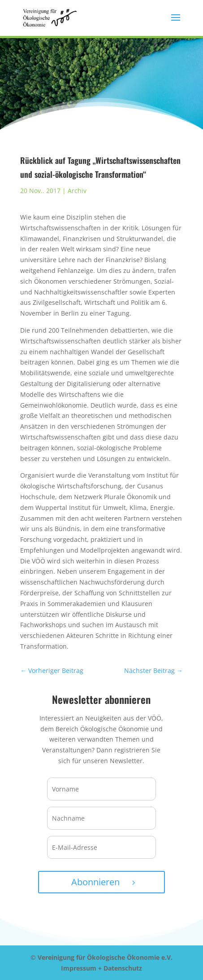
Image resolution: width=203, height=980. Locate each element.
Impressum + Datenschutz (101, 968)
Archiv (77, 191)
